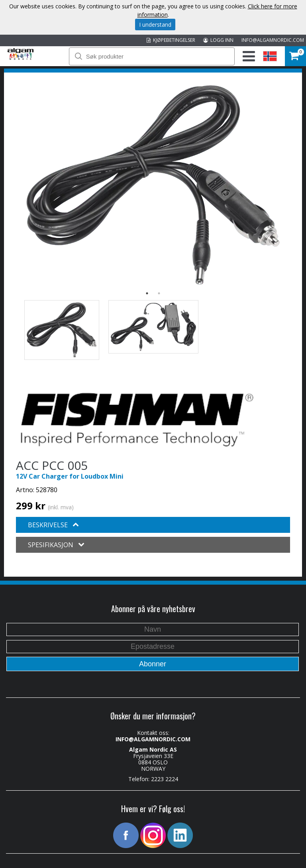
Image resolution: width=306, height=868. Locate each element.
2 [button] (159, 293)
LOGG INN (218, 40)
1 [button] (147, 293)
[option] (153, 185)
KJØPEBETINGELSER (171, 40)
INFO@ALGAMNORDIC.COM (273, 40)
